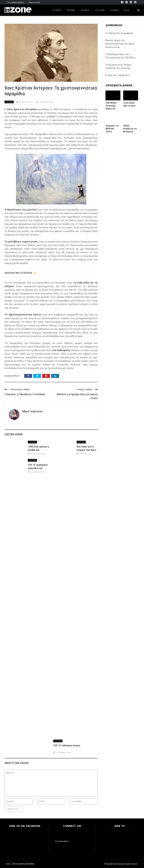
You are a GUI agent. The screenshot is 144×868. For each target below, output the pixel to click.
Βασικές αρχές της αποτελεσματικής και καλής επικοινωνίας (120, 44)
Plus (127, 10)
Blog (9, 864)
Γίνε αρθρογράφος (16, 2)
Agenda (85, 10)
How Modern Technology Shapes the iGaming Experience (111, 109)
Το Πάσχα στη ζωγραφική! (119, 33)
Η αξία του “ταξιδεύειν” (118, 75)
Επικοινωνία (34, 2)
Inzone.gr (11, 840)
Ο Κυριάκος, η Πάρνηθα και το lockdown (25, 394)
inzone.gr (120, 864)
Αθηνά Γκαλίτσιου (26, 102)
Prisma (71, 10)
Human (114, 10)
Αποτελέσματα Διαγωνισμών (23, 864)
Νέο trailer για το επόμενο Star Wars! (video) (86, 450)
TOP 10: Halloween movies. (67, 745)
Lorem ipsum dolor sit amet (129, 104)
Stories (57, 10)
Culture (100, 10)
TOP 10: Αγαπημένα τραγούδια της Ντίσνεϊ (38, 468)
